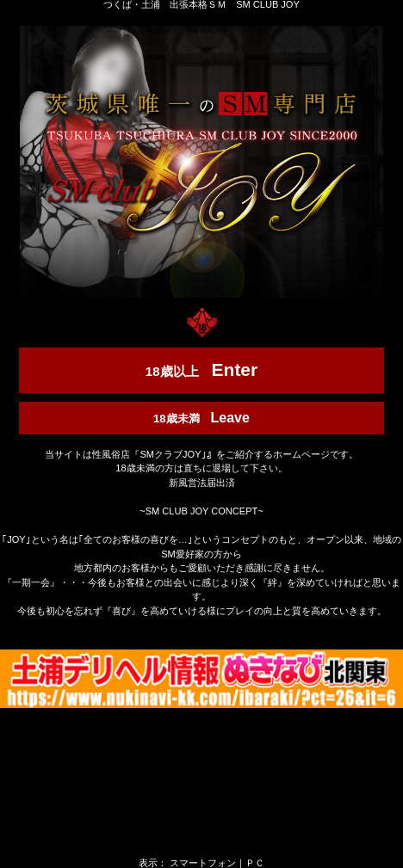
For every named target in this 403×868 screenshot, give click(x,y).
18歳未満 (201, 418)
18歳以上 (201, 369)
